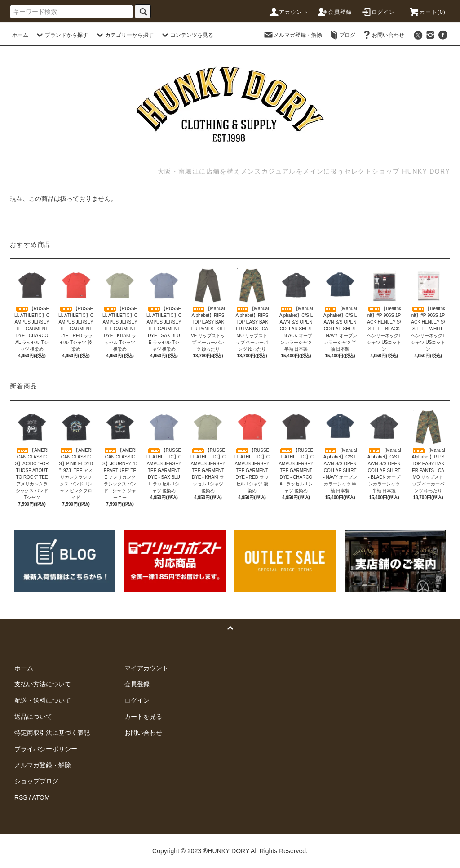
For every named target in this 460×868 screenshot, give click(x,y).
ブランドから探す (61, 35)
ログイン (378, 12)
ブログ (342, 35)
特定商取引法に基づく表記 (52, 733)
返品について (33, 717)
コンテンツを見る (186, 35)
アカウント (288, 12)
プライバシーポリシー (46, 749)
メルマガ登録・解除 (292, 35)
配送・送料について (43, 700)
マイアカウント (146, 668)
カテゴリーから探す (124, 35)
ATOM (41, 797)
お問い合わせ (383, 35)
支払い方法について (43, 684)
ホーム (20, 35)
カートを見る (143, 717)
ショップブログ (36, 781)
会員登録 (334, 12)
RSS (21, 797)
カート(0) (427, 12)
